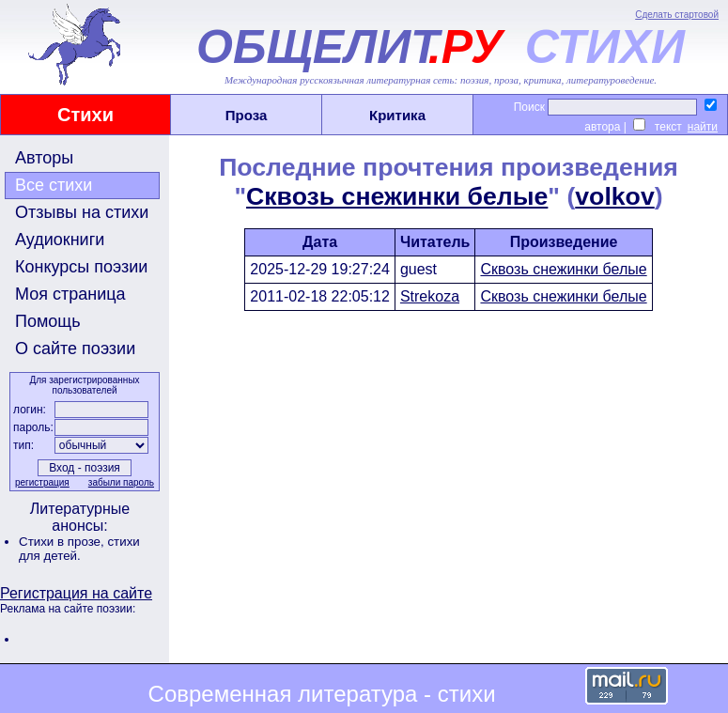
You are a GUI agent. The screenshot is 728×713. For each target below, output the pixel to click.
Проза (247, 115)
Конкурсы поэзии (81, 267)
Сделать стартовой (677, 15)
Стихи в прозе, (63, 542)
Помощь (48, 321)
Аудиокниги (60, 240)
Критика (397, 115)
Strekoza (430, 296)
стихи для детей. (79, 549)
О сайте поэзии (75, 349)
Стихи (85, 115)
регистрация (42, 482)
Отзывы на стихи (82, 212)
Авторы (44, 158)
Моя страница (70, 294)
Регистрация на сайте (76, 593)
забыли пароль (121, 482)
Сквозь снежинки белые (397, 196)
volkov (614, 196)
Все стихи (54, 185)
